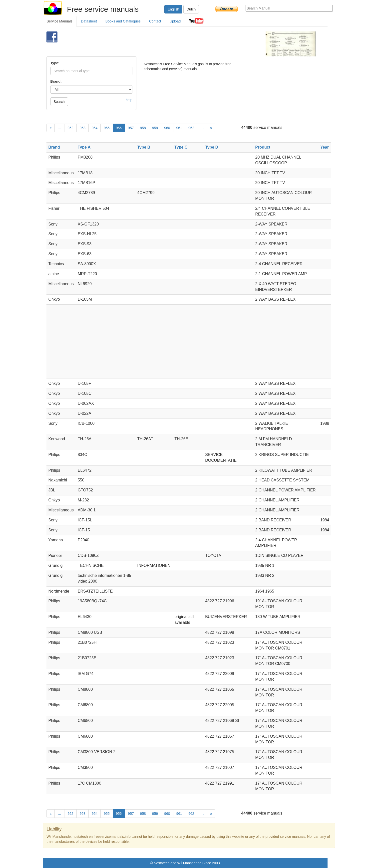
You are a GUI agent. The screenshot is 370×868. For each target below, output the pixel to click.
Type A (84, 147)
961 (179, 128)
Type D (212, 147)
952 (70, 128)
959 (155, 128)
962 (191, 128)
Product (263, 147)
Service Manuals (60, 21)
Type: (55, 63)
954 (95, 128)
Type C (181, 147)
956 (119, 128)
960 (167, 128)
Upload (175, 21)
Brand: (56, 81)
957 (131, 128)
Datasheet (89, 21)
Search (59, 102)
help (129, 100)
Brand (54, 147)
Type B (144, 147)
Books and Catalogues (123, 21)
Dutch (191, 9)
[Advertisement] (177, 44)
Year (325, 147)
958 (143, 128)
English (173, 9)
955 (107, 128)
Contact (155, 21)
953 (83, 128)
